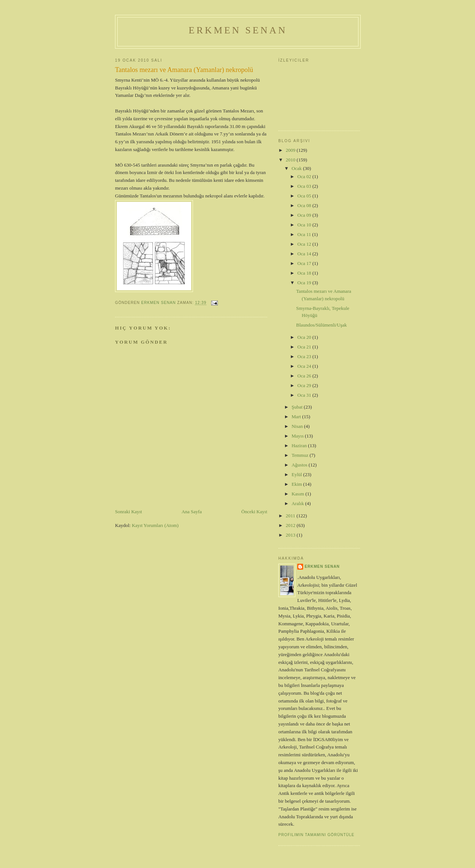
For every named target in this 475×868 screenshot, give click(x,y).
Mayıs (298, 436)
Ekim (297, 484)
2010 (291, 160)
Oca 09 (305, 215)
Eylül (297, 474)
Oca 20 (305, 337)
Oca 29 (305, 385)
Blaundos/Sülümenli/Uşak (322, 325)
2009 (291, 150)
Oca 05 (305, 196)
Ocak (297, 168)
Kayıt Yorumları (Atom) (155, 525)
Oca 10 (305, 225)
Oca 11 (305, 234)
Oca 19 (305, 283)
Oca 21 (305, 347)
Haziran (300, 446)
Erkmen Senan (238, 30)
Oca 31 (305, 395)
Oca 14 (305, 254)
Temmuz (301, 455)
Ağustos (300, 465)
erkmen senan (322, 566)
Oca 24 (305, 366)
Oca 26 (305, 376)
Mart (297, 417)
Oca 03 (305, 186)
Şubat (298, 407)
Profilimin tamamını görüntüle (316, 835)
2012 (291, 525)
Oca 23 (305, 356)
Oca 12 (305, 244)
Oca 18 (305, 273)
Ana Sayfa (192, 512)
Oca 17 (305, 263)
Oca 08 (305, 205)
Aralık (298, 503)
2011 (291, 516)
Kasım (299, 494)
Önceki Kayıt (254, 512)
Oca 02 (305, 176)
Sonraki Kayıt (129, 512)
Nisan (298, 426)
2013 (291, 535)
